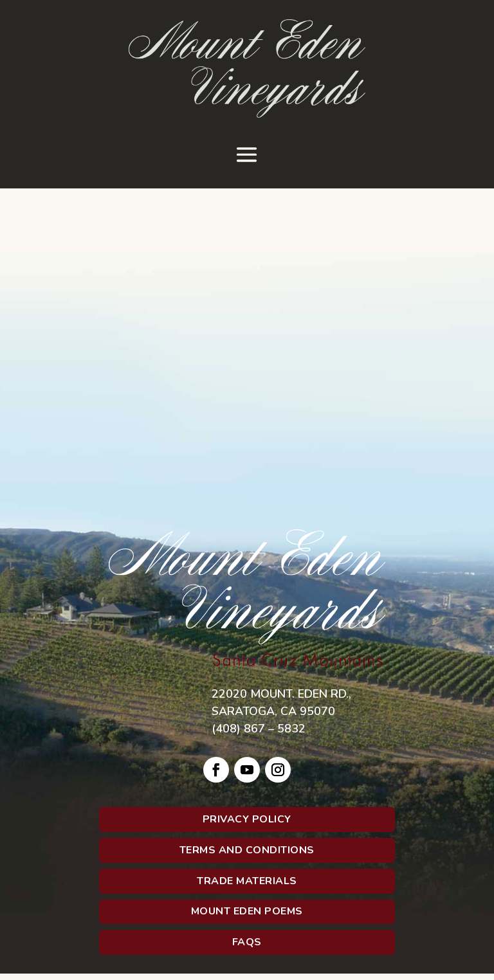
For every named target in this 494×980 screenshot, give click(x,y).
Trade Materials (247, 881)
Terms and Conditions (247, 850)
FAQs (247, 942)
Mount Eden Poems (247, 911)
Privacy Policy (247, 819)
